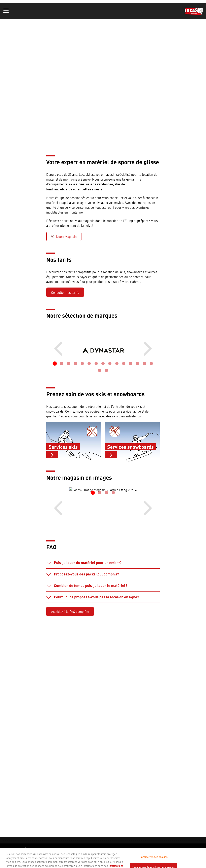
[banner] (103, 11)
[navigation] (103, 852)
